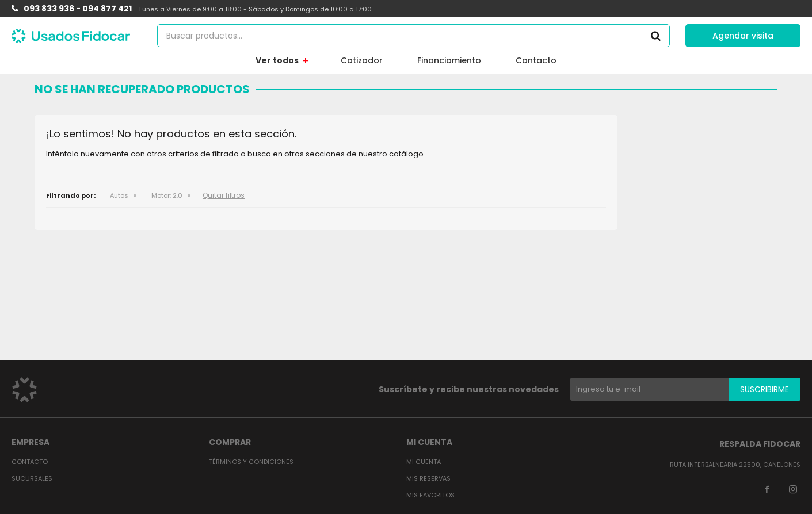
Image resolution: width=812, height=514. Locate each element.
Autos (119, 195)
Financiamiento (449, 60)
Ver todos (277, 60)
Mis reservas (428, 478)
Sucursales (32, 478)
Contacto (536, 60)
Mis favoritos (430, 495)
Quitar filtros (224, 195)
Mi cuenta (424, 462)
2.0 (167, 195)
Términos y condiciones (251, 462)
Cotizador (362, 60)
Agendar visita (743, 36)
